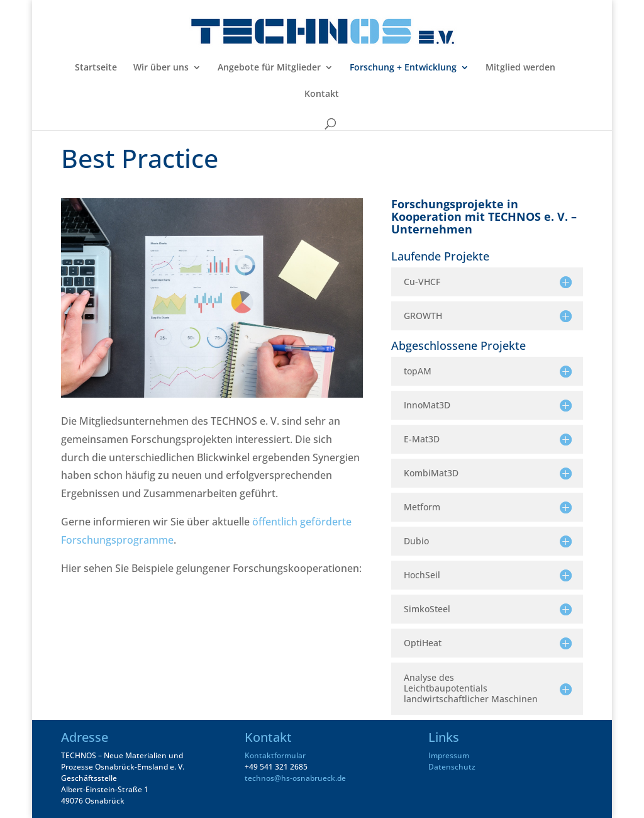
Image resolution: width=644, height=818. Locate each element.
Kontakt (322, 94)
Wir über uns (161, 68)
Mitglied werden (520, 68)
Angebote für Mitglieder (269, 68)
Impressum (449, 755)
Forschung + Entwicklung (403, 68)
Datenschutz (452, 767)
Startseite (96, 68)
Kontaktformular (275, 755)
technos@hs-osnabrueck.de (295, 778)
